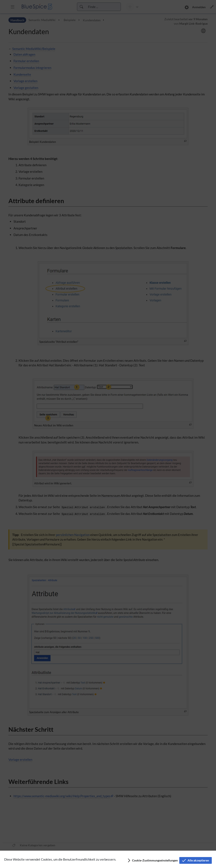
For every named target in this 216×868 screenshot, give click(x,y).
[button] (152, 860)
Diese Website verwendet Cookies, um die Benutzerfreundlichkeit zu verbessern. (60, 859)
